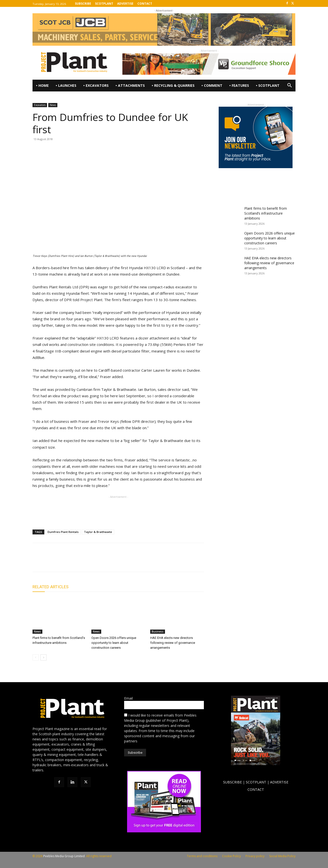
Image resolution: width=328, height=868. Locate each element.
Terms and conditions (202, 856)
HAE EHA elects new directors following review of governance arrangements (173, 643)
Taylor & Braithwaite (98, 532)
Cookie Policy (231, 856)
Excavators (40, 105)
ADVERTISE (279, 782)
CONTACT (256, 789)
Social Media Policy (282, 856)
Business (158, 632)
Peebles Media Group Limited (64, 856)
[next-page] (43, 657)
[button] (290, 86)
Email (128, 698)
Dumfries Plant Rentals (63, 532)
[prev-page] (36, 657)
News (53, 105)
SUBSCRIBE (232, 782)
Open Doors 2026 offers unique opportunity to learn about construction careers (114, 643)
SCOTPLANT (256, 782)
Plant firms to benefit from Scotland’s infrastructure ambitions (266, 213)
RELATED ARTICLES (50, 587)
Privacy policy (255, 856)
